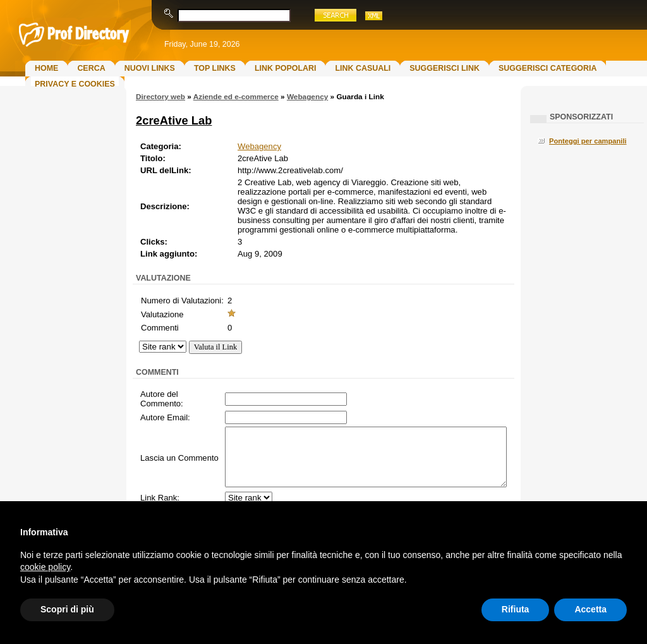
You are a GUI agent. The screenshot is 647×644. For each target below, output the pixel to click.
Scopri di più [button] (67, 609)
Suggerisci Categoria (547, 68)
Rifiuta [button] (516, 609)
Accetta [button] (590, 609)
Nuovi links (150, 68)
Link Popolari (286, 68)
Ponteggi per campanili (588, 141)
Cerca (91, 68)
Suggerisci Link (444, 68)
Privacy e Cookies (75, 84)
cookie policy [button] (45, 567)
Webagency (307, 97)
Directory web (160, 97)
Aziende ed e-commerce (236, 97)
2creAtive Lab (174, 120)
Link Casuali (363, 68)
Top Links (215, 68)
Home (46, 68)
